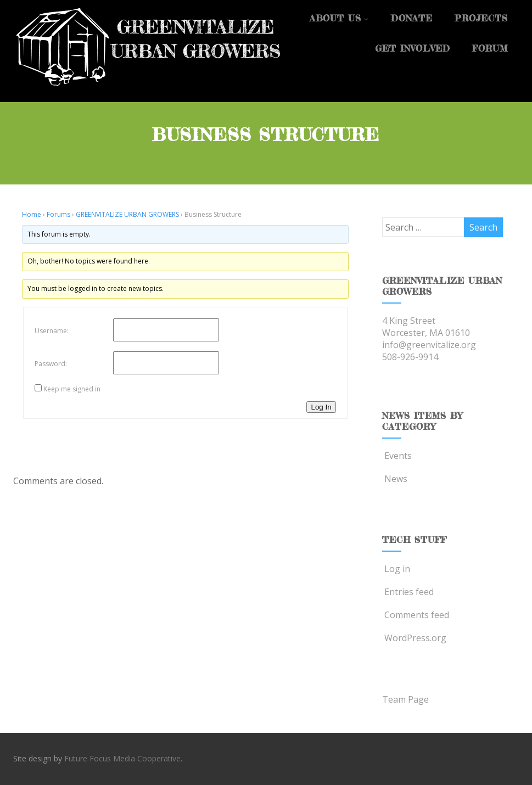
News (395, 479)
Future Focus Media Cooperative (122, 758)
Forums (58, 214)
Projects (481, 18)
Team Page (405, 699)
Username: (52, 331)
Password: (51, 364)
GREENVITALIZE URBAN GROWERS (127, 214)
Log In (321, 407)
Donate (412, 18)
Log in (396, 569)
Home (32, 214)
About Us (339, 18)
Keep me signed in (72, 389)
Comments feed (416, 615)
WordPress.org (414, 638)
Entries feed (408, 592)
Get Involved (413, 48)
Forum (490, 48)
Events (397, 456)
